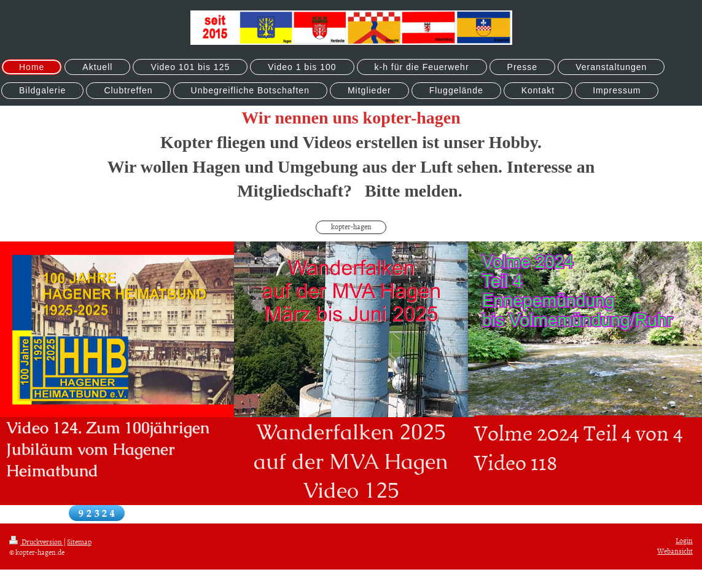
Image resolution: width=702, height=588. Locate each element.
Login (684, 541)
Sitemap (79, 542)
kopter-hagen (351, 227)
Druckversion (36, 542)
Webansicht (675, 551)
